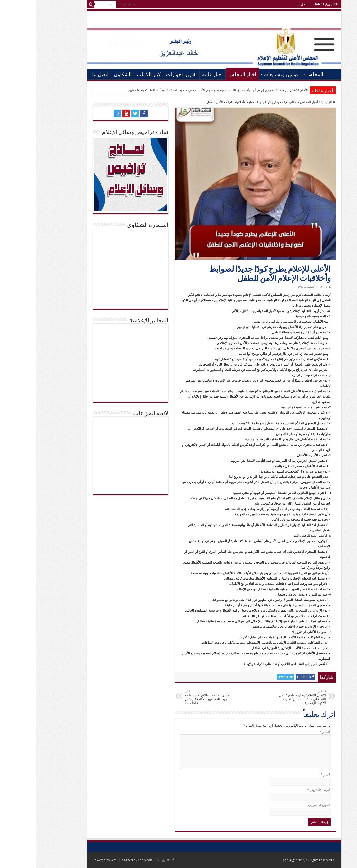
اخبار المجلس (206, 74)
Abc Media (109, 860)
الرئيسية (297, 74)
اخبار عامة (177, 74)
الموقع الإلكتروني (284, 805)
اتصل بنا (267, 4)
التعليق (289, 732)
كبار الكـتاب (113, 74)
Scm (78, 860)
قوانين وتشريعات (245, 74)
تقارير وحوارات (146, 74)
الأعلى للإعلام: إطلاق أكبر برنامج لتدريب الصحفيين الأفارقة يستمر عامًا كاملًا (174, 697)
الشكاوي (87, 74)
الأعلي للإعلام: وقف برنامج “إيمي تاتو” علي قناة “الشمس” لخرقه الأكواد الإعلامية (265, 697)
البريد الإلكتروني (283, 790)
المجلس (279, 74)
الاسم (290, 775)
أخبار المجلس (273, 102)
